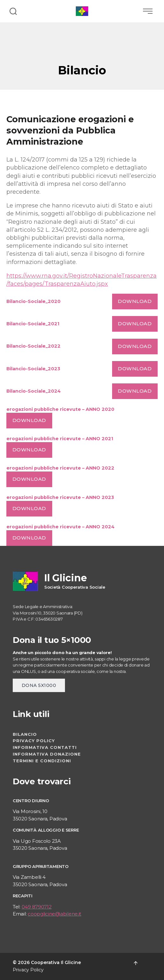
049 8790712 (37, 907)
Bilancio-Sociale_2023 (33, 369)
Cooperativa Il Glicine (56, 962)
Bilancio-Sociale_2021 (33, 324)
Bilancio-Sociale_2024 (34, 391)
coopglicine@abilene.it (54, 914)
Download (135, 301)
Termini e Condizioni (42, 761)
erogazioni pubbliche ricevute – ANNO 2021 (60, 439)
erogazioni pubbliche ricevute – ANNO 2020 (60, 409)
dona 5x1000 (39, 685)
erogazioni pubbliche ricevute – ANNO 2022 (60, 468)
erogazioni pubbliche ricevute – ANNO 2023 (60, 497)
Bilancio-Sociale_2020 (33, 301)
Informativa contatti (45, 747)
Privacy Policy (34, 741)
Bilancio (25, 734)
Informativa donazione (47, 754)
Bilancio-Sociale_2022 (33, 346)
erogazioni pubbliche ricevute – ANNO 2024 (61, 527)
